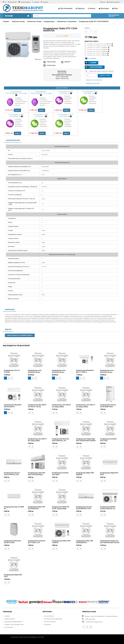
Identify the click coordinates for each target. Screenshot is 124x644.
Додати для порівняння (12, 378)
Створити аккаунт (114, 2)
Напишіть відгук (51, 65)
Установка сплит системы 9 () (96, 55)
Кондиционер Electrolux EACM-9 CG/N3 (13, 542)
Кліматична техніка (34, 21)
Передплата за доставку (93, 83)
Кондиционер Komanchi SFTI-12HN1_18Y (37, 542)
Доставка (105, 8)
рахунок (45, 2)
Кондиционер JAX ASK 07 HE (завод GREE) (37, 440)
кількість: (87, 28)
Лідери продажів (10, 619)
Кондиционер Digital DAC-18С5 (13, 576)
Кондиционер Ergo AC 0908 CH (14, 508)
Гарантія (81, 8)
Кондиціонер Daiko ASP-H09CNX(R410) (85, 542)
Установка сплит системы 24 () (96, 51)
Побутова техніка (18, 21)
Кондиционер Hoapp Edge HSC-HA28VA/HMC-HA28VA (86, 440)
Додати (17, 110)
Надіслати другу (51, 62)
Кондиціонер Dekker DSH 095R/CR (85, 474)
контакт (37, 2)
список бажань (26, 2)
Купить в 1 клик (105, 76)
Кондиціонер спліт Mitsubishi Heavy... (35, 371)
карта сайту (13, 2)
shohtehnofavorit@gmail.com (94, 622)
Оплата (92, 8)
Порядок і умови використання (14, 624)
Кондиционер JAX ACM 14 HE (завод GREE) (86, 406)
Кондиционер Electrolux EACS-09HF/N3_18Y (61, 440)
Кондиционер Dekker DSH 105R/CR (61, 542)
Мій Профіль (47, 612)
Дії (6, 2)
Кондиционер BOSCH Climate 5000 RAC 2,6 (108, 508)
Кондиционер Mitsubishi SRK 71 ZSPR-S (85, 371)
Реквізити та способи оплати (94, 80)
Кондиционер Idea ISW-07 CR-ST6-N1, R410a (37, 406)
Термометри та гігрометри (67, 21)
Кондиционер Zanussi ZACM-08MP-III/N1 (108, 406)
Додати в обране (9, 378)
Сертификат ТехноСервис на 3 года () (98, 46)
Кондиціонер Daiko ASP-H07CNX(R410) (37, 508)
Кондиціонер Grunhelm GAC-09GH (60, 474)
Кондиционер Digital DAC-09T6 (109, 474)
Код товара (60, 36)
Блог (116, 8)
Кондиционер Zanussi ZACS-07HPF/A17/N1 (12, 474)
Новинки (7, 616)
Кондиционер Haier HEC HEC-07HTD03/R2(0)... (37, 474)
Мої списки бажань (50, 622)
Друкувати (67, 62)
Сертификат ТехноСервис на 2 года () (98, 44)
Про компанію (66, 8)
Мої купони (48, 624)
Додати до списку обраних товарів (101, 71)
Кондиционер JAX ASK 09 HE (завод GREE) (61, 406)
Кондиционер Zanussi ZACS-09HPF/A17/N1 (84, 508)
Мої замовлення (49, 616)
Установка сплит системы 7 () (96, 53)
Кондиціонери (49, 21)
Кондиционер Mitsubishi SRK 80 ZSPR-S (13, 406)
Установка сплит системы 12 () (96, 48)
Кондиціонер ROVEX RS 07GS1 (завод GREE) (60, 508)
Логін (104, 2)
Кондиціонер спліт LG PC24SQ (12, 371)
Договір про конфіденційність (13, 622)
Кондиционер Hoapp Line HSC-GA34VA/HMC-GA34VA (110, 542)
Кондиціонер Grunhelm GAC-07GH (108, 440)
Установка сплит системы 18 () (96, 50)
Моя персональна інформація (53, 619)
